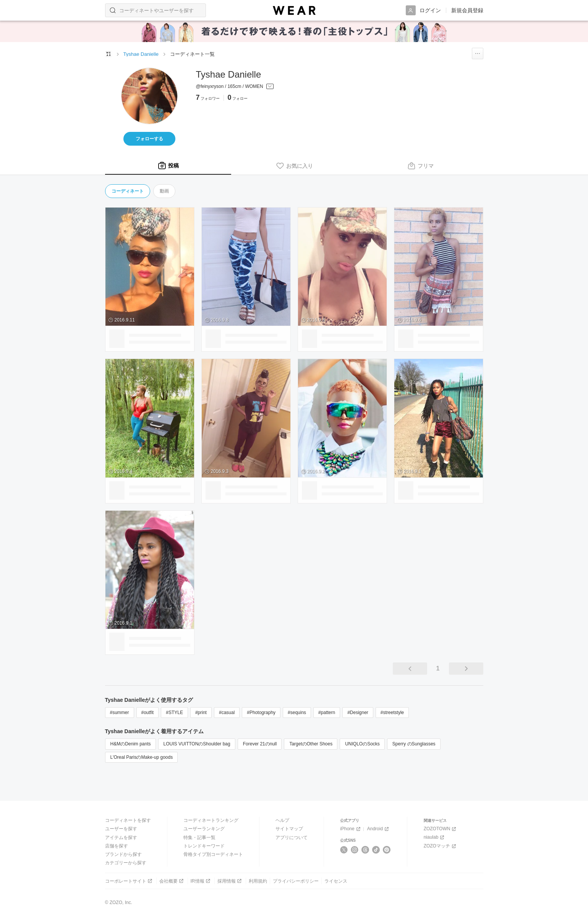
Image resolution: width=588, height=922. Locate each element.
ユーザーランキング (204, 829)
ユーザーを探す (121, 829)
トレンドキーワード (204, 846)
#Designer (358, 713)
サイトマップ (289, 829)
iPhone (351, 829)
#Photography (261, 713)
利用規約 (258, 881)
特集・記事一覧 (199, 838)
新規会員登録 (467, 10)
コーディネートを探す (128, 820)
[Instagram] (355, 850)
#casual (227, 713)
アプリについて (292, 838)
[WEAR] (294, 11)
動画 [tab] (164, 191)
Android (379, 829)
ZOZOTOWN (441, 829)
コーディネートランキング (211, 820)
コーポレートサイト (129, 881)
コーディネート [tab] (128, 191)
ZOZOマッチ (441, 846)
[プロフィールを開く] (235, 87)
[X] (344, 850)
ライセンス (336, 881)
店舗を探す (117, 846)
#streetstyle (392, 713)
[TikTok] (376, 850)
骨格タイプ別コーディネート (213, 854)
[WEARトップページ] (109, 54)
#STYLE (174, 713)
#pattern (327, 713)
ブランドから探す (123, 854)
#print (201, 713)
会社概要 (172, 881)
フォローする (149, 139)
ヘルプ (282, 820)
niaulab (435, 837)
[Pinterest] (387, 850)
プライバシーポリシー (296, 881)
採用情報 (230, 881)
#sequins (297, 713)
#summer (120, 713)
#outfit (148, 713)
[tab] (168, 166)
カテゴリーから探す (126, 863)
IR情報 (201, 881)
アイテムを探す (121, 838)
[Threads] (365, 850)
